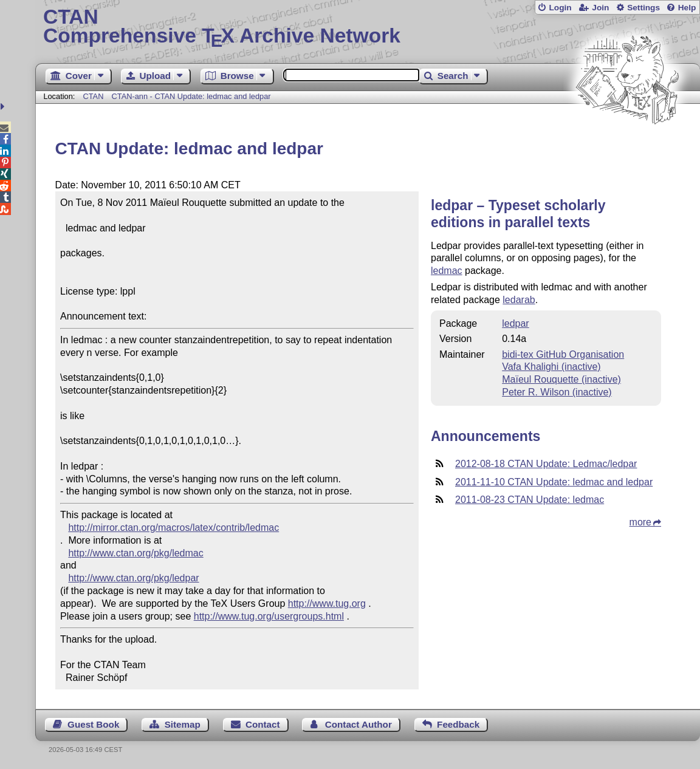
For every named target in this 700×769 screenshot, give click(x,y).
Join (600, 8)
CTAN (93, 96)
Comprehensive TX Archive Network (368, 27)
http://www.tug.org (327, 603)
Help (687, 8)
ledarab (519, 300)
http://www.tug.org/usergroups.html (269, 616)
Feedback (458, 724)
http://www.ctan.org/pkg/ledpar (133, 578)
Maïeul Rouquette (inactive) (561, 379)
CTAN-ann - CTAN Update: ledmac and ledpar (191, 96)
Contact (263, 724)
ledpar (515, 323)
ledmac (447, 271)
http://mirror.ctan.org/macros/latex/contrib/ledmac (173, 528)
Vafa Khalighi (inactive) (551, 367)
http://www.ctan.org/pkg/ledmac (136, 553)
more (640, 522)
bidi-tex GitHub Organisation (563, 354)
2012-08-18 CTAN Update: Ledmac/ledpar (546, 464)
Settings (643, 8)
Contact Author (359, 724)
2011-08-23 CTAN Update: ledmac (530, 500)
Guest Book (93, 724)
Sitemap (183, 724)
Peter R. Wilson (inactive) (557, 392)
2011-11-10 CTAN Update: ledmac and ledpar (554, 482)
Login (560, 8)
